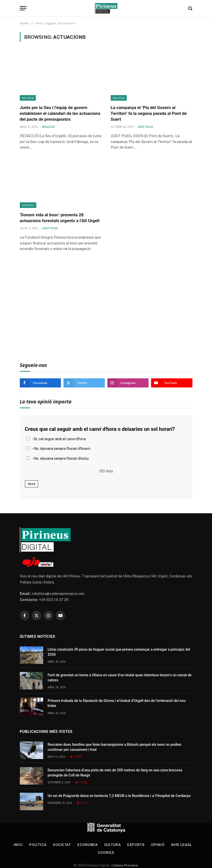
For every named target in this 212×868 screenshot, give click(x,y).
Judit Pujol (145, 127)
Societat (28, 205)
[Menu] (23, 8)
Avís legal (181, 845)
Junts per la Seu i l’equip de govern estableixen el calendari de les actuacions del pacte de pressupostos (60, 113)
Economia (87, 845)
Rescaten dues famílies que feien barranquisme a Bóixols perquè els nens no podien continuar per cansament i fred (115, 747)
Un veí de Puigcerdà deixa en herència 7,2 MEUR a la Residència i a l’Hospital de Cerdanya (119, 796)
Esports (136, 845)
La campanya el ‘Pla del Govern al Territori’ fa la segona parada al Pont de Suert (149, 113)
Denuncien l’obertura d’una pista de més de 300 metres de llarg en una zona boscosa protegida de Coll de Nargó (115, 773)
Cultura (112, 845)
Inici (18, 845)
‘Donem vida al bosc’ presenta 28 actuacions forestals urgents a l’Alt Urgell (60, 218)
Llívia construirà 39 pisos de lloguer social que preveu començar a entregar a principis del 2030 (119, 652)
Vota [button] (31, 484)
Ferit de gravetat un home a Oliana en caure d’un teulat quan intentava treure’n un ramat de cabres (120, 678)
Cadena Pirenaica (124, 865)
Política (28, 98)
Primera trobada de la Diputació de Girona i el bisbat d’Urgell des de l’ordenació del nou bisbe (117, 703)
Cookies (106, 853)
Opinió (158, 845)
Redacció (48, 127)
